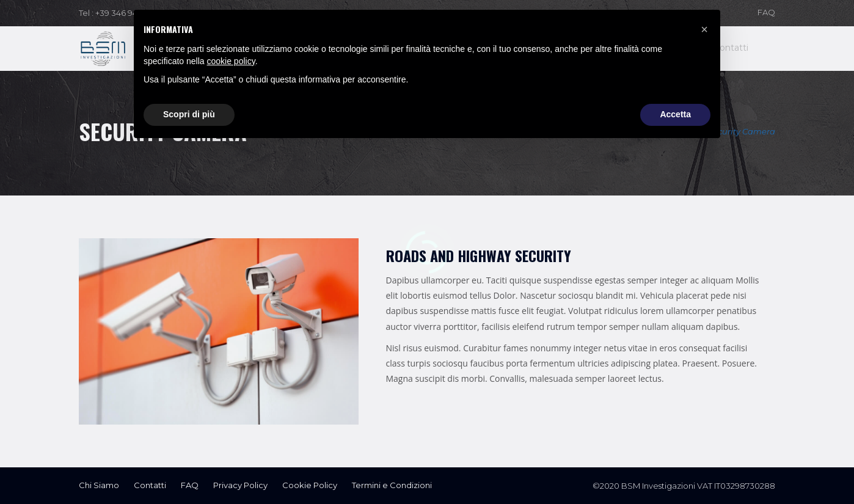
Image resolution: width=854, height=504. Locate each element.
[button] (704, 29)
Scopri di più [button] (189, 114)
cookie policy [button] (231, 61)
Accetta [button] (675, 114)
